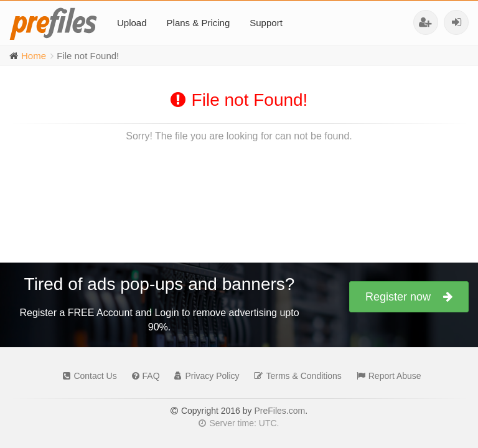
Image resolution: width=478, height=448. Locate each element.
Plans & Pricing (199, 23)
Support (266, 23)
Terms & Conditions (294, 376)
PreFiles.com (279, 411)
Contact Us (87, 376)
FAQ (143, 376)
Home (34, 56)
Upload (132, 23)
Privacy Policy (204, 376)
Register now (409, 297)
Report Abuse (386, 376)
